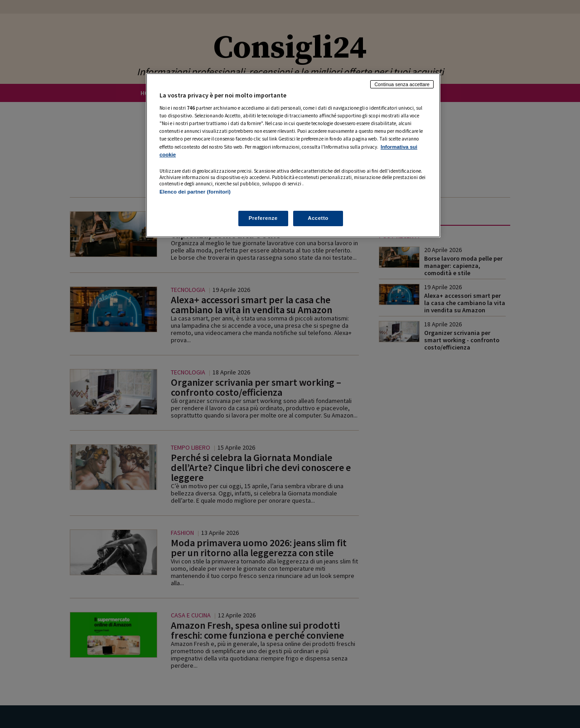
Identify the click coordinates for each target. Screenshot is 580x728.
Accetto (318, 218)
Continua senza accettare (402, 84)
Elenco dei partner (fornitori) (195, 192)
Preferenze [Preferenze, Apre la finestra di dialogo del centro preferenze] (263, 218)
